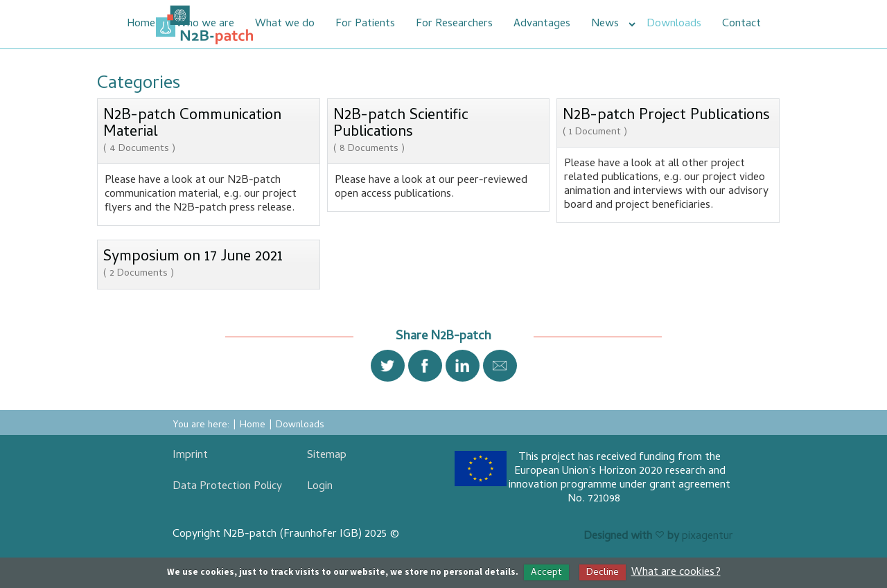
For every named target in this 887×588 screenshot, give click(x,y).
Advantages (542, 24)
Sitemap (327, 456)
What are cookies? (676, 573)
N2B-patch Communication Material (209, 132)
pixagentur (708, 537)
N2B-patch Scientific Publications (439, 132)
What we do (285, 24)
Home (141, 24)
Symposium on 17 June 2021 (193, 264)
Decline (603, 573)
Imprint (190, 456)
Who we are (205, 24)
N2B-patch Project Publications (666, 123)
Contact (741, 24)
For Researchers (454, 24)
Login (320, 487)
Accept (546, 573)
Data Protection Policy (227, 487)
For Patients (365, 24)
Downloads (674, 24)
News (605, 24)
